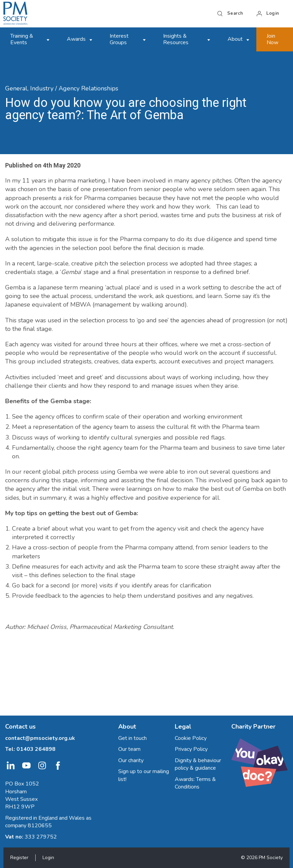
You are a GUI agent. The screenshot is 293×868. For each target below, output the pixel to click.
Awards (76, 39)
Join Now (272, 39)
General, (17, 88)
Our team (129, 749)
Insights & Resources (176, 39)
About (235, 39)
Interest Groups (119, 39)
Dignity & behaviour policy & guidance (198, 764)
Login (48, 858)
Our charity (131, 760)
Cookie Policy (191, 738)
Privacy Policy (191, 749)
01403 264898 (36, 749)
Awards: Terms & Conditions (195, 783)
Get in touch (132, 738)
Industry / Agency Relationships (74, 88)
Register (19, 858)
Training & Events (22, 39)
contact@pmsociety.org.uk (40, 738)
